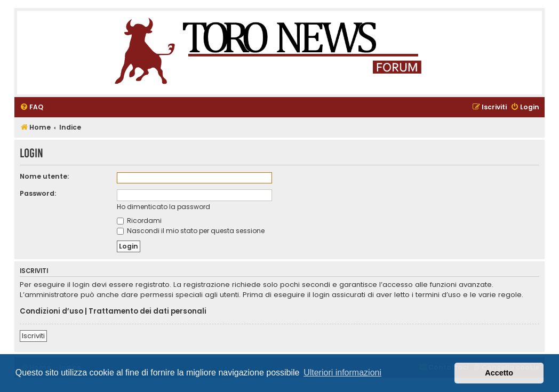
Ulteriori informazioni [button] (342, 373)
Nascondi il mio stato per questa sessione (191, 231)
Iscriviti (33, 336)
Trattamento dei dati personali (147, 311)
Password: (38, 193)
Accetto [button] (499, 373)
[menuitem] (31, 107)
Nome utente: (44, 176)
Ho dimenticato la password (163, 207)
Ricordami (139, 221)
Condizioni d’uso (51, 311)
